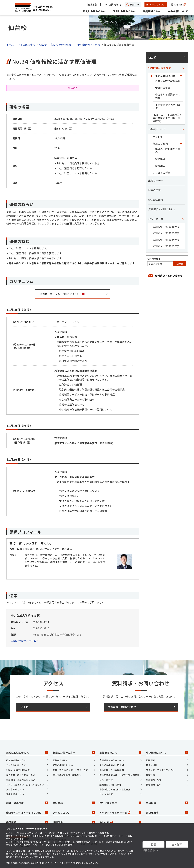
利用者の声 (155, 190)
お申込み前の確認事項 (168, 81)
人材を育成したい (15, 789)
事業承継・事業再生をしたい (21, 780)
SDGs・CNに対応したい (18, 770)
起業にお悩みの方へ (124, 11)
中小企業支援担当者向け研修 (167, 106)
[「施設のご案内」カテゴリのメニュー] (181, 144)
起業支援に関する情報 (111, 785)
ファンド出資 (106, 794)
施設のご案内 (160, 144)
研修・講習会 (106, 780)
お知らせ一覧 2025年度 (166, 233)
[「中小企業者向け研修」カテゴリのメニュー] (181, 76)
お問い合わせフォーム (25, 641)
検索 (180, 264)
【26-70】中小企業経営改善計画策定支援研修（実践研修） (168, 118)
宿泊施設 (160, 159)
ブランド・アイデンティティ (160, 770)
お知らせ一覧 (156, 219)
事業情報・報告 (154, 780)
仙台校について (157, 129)
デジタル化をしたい (16, 765)
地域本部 (92, 5)
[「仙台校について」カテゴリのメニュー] (183, 129)
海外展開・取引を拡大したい (21, 775)
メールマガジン (74, 813)
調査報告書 (167, 813)
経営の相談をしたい (16, 760)
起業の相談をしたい (63, 765)
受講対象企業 (163, 88)
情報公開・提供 (154, 785)
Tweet (30, 69)
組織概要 (151, 760)
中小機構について (178, 11)
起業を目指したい (62, 760)
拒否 (153, 844)
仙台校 (43, 45)
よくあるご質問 (162, 173)
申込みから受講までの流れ (168, 96)
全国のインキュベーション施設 (27, 813)
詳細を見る (149, 850)
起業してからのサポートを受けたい (71, 770)
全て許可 (177, 844)
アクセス (158, 137)
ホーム (10, 45)
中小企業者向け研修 (89, 45)
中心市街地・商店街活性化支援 (115, 789)
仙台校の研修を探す (62, 45)
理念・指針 (152, 765)
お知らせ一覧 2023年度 (166, 246)
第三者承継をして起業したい (67, 775)
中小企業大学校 (112, 5)
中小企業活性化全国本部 (112, 770)
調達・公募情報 (27, 803)
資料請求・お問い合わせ (162, 209)
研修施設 (160, 166)
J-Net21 (120, 822)
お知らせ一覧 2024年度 (166, 240)
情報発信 (74, 822)
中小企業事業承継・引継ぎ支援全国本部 (119, 775)
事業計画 (151, 775)
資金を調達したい (15, 794)
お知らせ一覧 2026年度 (166, 227)
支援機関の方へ (152, 11)
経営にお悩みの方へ (94, 11)
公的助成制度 (156, 200)
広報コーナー (156, 181)
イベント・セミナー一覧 (120, 813)
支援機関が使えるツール (112, 760)
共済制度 (167, 803)
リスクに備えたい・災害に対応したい (25, 785)
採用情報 (27, 822)
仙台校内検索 (154, 259)
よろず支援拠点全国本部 (112, 765)
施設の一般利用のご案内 (168, 151)
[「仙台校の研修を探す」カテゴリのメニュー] (183, 68)
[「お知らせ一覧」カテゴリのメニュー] (183, 219)
